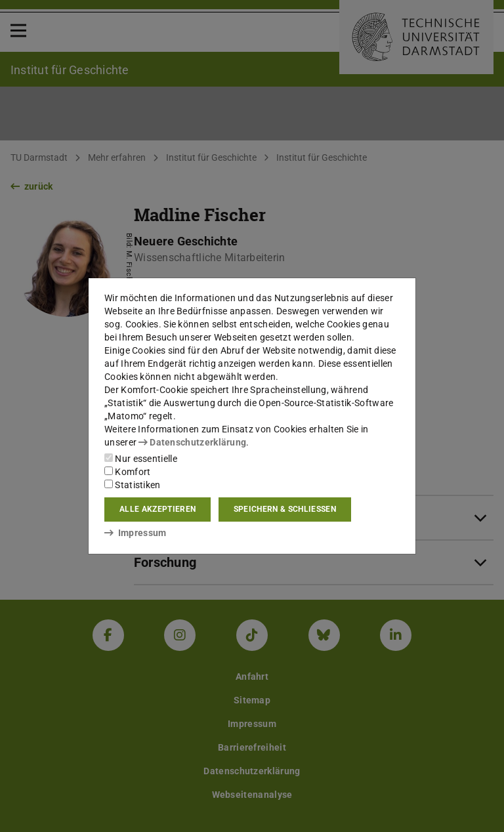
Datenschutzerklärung (192, 442)
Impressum (136, 533)
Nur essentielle (141, 459)
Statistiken (133, 485)
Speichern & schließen (285, 509)
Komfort (127, 472)
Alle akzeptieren (157, 509)
